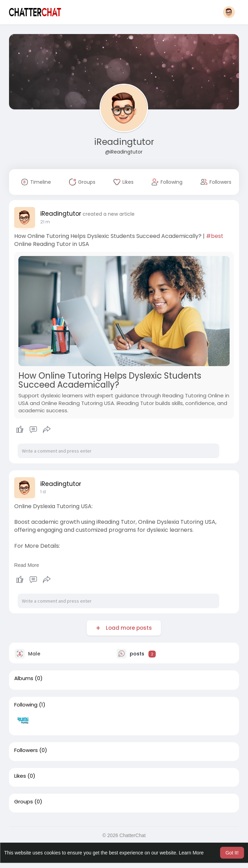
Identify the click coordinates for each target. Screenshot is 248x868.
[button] (229, 12)
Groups (24, 802)
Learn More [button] (191, 853)
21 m (45, 222)
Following (26, 705)
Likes (20, 776)
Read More (27, 565)
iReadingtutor (124, 142)
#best (215, 236)
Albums (24, 678)
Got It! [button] (232, 853)
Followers (26, 750)
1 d (43, 492)
